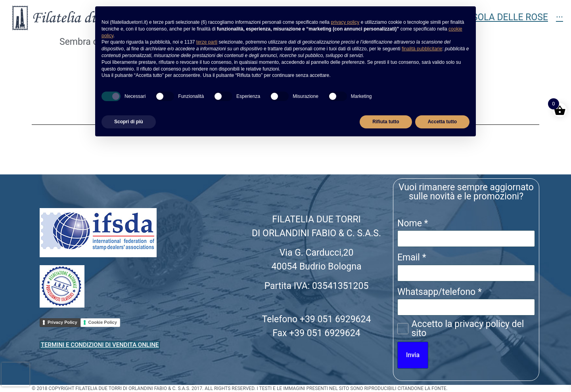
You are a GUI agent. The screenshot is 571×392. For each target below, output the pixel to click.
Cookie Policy (103, 322)
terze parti (207, 42)
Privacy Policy (62, 322)
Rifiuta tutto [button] (386, 122)
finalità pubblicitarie (422, 49)
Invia (413, 355)
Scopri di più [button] (129, 122)
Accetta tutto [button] (442, 122)
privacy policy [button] (345, 22)
